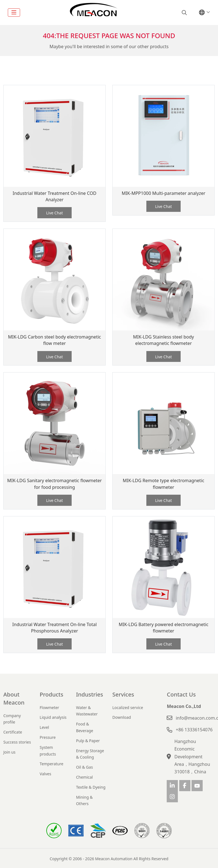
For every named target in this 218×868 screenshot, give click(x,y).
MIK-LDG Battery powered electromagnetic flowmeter (164, 628)
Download (122, 717)
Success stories (17, 742)
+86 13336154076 (194, 730)
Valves (45, 774)
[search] (184, 13)
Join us (9, 752)
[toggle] (14, 13)
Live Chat (54, 213)
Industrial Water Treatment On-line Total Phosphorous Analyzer (55, 628)
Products (51, 694)
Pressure (48, 737)
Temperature (51, 764)
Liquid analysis (53, 717)
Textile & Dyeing (91, 787)
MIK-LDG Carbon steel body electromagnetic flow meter (55, 340)
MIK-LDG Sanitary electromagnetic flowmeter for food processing (55, 484)
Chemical (84, 777)
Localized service (128, 708)
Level (44, 727)
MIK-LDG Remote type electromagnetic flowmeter (163, 484)
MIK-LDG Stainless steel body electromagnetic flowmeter (163, 340)
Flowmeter (49, 708)
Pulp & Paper (88, 741)
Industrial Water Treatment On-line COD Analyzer (54, 196)
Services (123, 694)
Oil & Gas (84, 767)
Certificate (13, 732)
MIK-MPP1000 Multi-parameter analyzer (163, 193)
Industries (90, 694)
